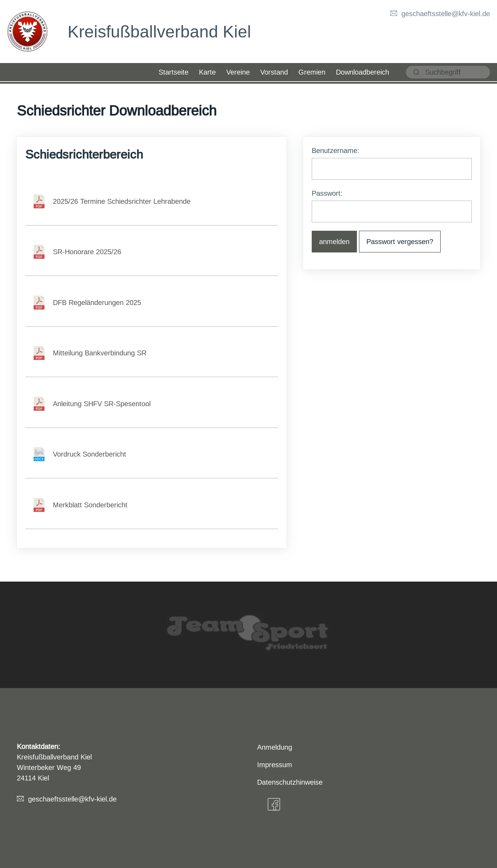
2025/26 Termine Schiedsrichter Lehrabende (122, 201)
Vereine (238, 72)
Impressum (275, 765)
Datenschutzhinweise (290, 782)
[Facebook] (274, 804)
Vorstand (274, 72)
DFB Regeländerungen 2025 (97, 302)
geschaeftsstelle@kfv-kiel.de (446, 13)
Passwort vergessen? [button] (400, 241)
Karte (207, 72)
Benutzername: (336, 150)
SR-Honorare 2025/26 (87, 252)
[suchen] (448, 72)
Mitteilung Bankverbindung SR (100, 353)
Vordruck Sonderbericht (89, 454)
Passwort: (327, 193)
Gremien (312, 72)
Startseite (174, 72)
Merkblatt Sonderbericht (90, 505)
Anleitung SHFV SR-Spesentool (102, 404)
